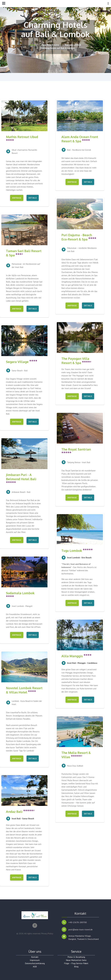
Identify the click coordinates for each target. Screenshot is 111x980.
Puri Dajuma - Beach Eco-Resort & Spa (79, 237)
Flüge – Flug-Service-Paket (76, 963)
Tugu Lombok (77, 551)
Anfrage (17, 198)
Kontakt (35, 957)
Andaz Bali (20, 812)
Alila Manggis (76, 656)
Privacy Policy (47, 933)
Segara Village (22, 362)
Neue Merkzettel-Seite (76, 960)
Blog (76, 966)
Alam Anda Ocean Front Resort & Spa (80, 139)
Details (33, 198)
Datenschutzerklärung (35, 963)
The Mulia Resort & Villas (76, 755)
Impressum (35, 960)
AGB (35, 966)
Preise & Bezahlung (76, 957)
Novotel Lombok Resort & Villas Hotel (24, 690)
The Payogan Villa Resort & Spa (76, 361)
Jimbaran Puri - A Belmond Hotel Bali (21, 478)
